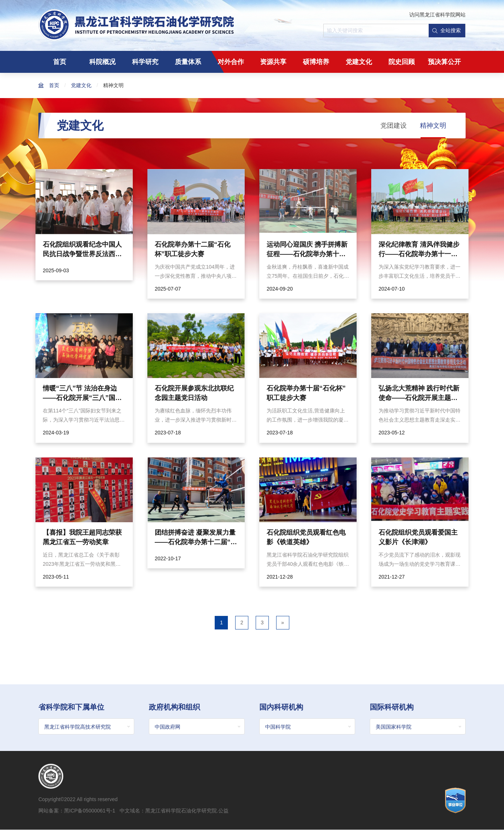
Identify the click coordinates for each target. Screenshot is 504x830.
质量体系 (188, 62)
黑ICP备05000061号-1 (90, 811)
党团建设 (394, 126)
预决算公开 (444, 62)
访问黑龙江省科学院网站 (437, 15)
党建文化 (359, 62)
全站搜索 (447, 31)
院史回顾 (402, 62)
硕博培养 (316, 62)
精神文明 (113, 85)
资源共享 (273, 62)
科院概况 (102, 62)
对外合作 (231, 62)
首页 (60, 62)
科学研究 (145, 62)
